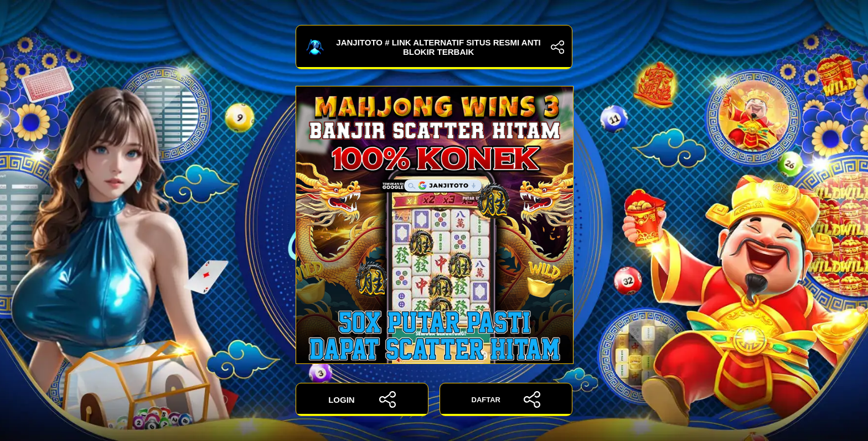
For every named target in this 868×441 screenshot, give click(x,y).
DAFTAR (506, 399)
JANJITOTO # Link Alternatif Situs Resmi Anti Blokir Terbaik (434, 47)
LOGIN (362, 399)
